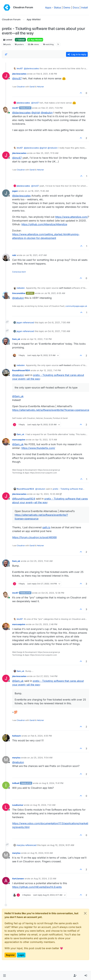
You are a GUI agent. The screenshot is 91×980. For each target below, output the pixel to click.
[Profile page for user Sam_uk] (6, 341)
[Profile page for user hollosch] (6, 738)
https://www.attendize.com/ (71, 217)
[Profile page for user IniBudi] (6, 785)
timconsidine (19, 293)
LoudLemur (18, 805)
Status (57, 7)
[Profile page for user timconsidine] (6, 295)
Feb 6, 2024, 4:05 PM (41, 736)
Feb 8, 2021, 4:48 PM (47, 74)
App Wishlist (35, 40)
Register (10, 955)
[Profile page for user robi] (6, 257)
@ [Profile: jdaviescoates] (31, 68)
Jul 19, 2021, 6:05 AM (55, 293)
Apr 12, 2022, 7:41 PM (50, 370)
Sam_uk (16, 339)
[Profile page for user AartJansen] (6, 881)
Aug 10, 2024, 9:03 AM (42, 853)
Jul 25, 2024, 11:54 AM (41, 758)
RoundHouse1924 (21, 370)
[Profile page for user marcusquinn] (6, 442)
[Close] (85, 913)
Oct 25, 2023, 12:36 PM (53, 593)
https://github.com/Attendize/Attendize (44, 224)
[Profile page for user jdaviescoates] (6, 76)
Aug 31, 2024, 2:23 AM (45, 879)
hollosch (16, 736)
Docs (76, 7)
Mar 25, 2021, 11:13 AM (47, 153)
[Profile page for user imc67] (6, 110)
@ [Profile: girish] (36, 113)
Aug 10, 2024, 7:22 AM (44, 805)
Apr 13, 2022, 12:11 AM (46, 440)
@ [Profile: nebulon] (47, 113)
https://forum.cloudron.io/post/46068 (34, 537)
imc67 (20, 68)
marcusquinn (19, 440)
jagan (15, 191)
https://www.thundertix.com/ (38, 448)
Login (21, 955)
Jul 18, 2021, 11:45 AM (38, 191)
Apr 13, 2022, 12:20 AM (48, 494)
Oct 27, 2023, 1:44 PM (47, 676)
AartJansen (18, 879)
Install (85, 7)
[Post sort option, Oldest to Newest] (6, 54)
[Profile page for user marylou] (6, 760)
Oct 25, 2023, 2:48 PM (46, 624)
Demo (67, 7)
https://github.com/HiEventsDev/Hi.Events (37, 887)
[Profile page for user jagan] (6, 193)
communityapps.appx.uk (76, 306)
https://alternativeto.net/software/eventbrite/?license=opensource (51, 410)
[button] (4, 976)
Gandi (32, 87)
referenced (28, 322)
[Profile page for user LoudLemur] (6, 807)
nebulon (21, 288)
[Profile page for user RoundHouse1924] (6, 373)
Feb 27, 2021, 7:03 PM (52, 108)
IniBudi (16, 783)
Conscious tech (19, 272)
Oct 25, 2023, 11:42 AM (41, 561)
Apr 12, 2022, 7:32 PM (41, 339)
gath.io (46, 527)
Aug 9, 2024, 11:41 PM (53, 783)
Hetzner (40, 87)
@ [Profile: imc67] (17, 78)
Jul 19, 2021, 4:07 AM (36, 255)
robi (14, 255)
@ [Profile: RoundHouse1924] (24, 499)
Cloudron (21, 87)
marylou (16, 758)
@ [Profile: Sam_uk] (18, 396)
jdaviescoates (19, 74)
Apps (48, 7)
